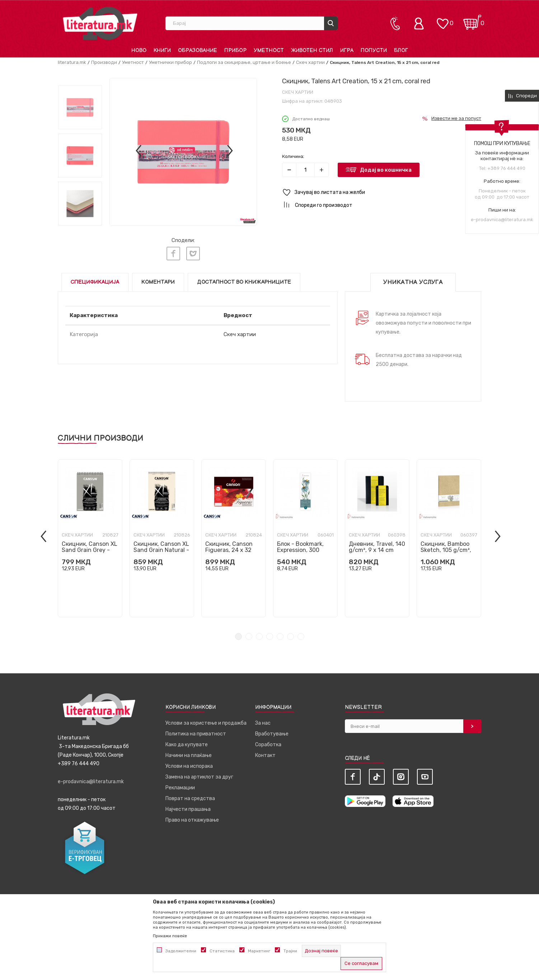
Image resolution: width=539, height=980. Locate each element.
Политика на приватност (196, 734)
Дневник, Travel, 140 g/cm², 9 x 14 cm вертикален (377, 550)
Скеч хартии (310, 62)
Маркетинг (259, 951)
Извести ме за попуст (456, 118)
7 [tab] (301, 637)
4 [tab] (270, 637)
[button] (382, 193)
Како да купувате (187, 745)
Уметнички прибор (170, 62)
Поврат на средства (190, 798)
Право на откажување (192, 820)
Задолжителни (181, 951)
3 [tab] (259, 637)
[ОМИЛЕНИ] (442, 20)
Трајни (290, 951)
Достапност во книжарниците (244, 282)
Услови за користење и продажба (206, 723)
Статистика (222, 951)
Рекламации (180, 788)
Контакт (265, 755)
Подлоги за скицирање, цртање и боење (244, 62)
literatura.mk (72, 62)
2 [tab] (249, 637)
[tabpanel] (90, 538)
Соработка (268, 745)
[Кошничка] (472, 20)
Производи (104, 62)
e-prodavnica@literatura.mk (502, 220)
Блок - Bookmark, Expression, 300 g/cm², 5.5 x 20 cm (302, 550)
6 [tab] (290, 637)
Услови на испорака (189, 766)
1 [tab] (238, 637)
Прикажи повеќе (170, 936)
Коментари (158, 282)
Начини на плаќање (189, 755)
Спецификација (95, 282)
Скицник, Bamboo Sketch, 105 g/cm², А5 (446, 550)
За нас (263, 723)
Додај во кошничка (386, 170)
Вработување (272, 734)
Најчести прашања (188, 809)
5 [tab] (280, 637)
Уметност (133, 62)
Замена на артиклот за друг (199, 777)
